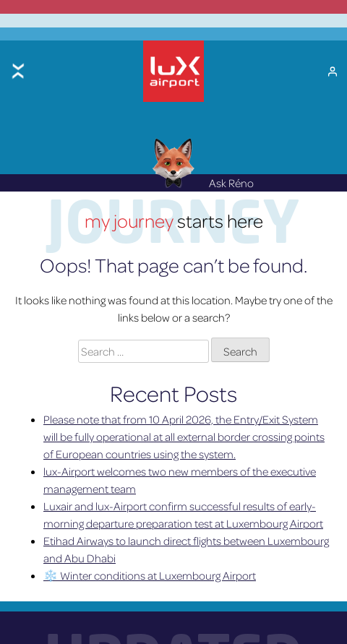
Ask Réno (203, 180)
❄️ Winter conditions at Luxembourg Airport (150, 572)
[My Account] (333, 69)
